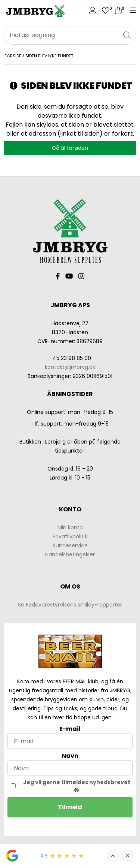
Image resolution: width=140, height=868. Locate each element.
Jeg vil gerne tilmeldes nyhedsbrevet (77, 786)
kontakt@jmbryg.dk (70, 367)
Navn (70, 756)
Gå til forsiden (70, 148)
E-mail (70, 729)
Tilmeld (70, 807)
